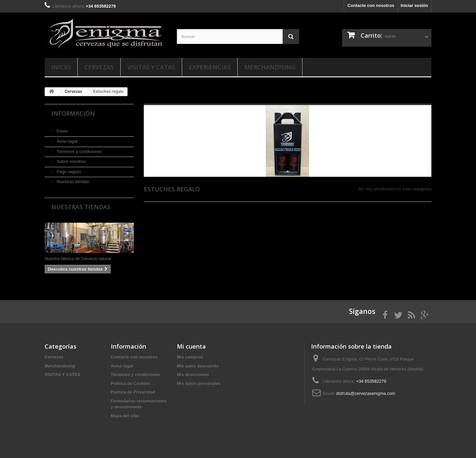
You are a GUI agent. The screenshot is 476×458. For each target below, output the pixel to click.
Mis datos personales (199, 383)
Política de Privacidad (133, 392)
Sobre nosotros (71, 161)
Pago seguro (68, 172)
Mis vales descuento (198, 366)
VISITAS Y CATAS (151, 67)
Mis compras (190, 357)
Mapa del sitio (125, 416)
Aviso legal (66, 141)
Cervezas (99, 67)
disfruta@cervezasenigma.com (366, 393)
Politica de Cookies (130, 383)
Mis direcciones (193, 375)
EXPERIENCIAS (210, 67)
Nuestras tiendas (72, 182)
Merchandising (270, 67)
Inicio (61, 67)
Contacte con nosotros (371, 5)
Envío (62, 131)
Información (73, 113)
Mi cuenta (191, 346)
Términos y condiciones (79, 152)
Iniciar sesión (414, 5)
